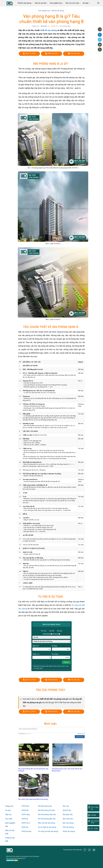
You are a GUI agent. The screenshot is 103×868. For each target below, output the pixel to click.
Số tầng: (61, 648)
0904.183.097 (51, 53)
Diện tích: (42, 648)
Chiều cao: (42, 656)
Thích (34, 26)
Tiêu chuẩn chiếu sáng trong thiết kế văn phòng (33, 799)
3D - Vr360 (94, 829)
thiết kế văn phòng (49, 30)
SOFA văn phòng (69, 831)
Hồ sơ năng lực (95, 808)
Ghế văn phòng (68, 827)
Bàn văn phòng (68, 823)
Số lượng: (61, 656)
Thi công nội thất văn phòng (48, 831)
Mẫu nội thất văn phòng (47, 823)
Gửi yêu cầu (74, 53)
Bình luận (44, 26)
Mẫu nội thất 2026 (95, 822)
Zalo (100, 40)
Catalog (93, 815)
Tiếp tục (66, 662)
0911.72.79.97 (29, 53)
